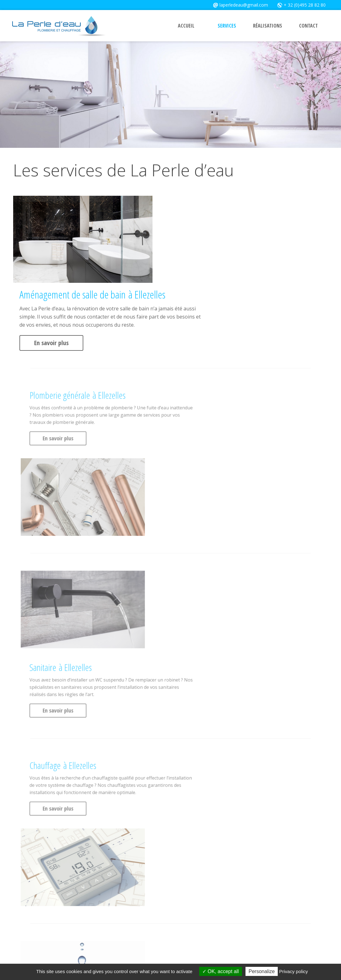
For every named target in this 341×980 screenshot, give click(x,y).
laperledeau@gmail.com (240, 5)
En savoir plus (179, 255)
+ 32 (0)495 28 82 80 (299, 5)
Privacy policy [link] (294, 971)
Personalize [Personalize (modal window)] (262, 971)
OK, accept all (221, 971)
